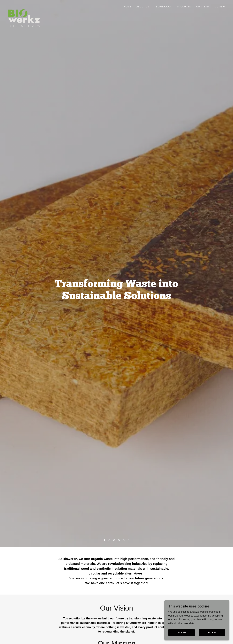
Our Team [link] (203, 7)
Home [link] (128, 7)
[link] (24, 6)
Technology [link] (163, 7)
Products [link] (184, 7)
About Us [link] (143, 7)
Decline (182, 632)
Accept (212, 632)
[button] (220, 7)
